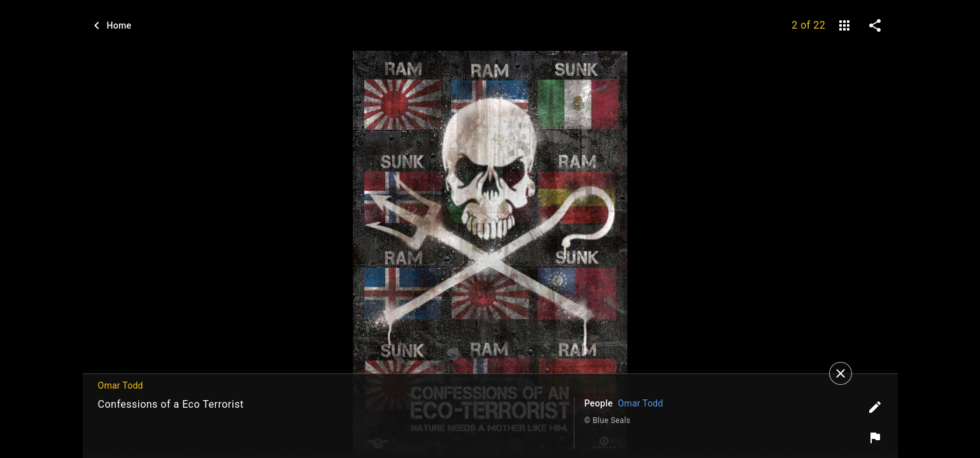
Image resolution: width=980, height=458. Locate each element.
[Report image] (875, 438)
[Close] (841, 373)
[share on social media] (875, 25)
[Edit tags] (875, 407)
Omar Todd (640, 403)
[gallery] (844, 25)
